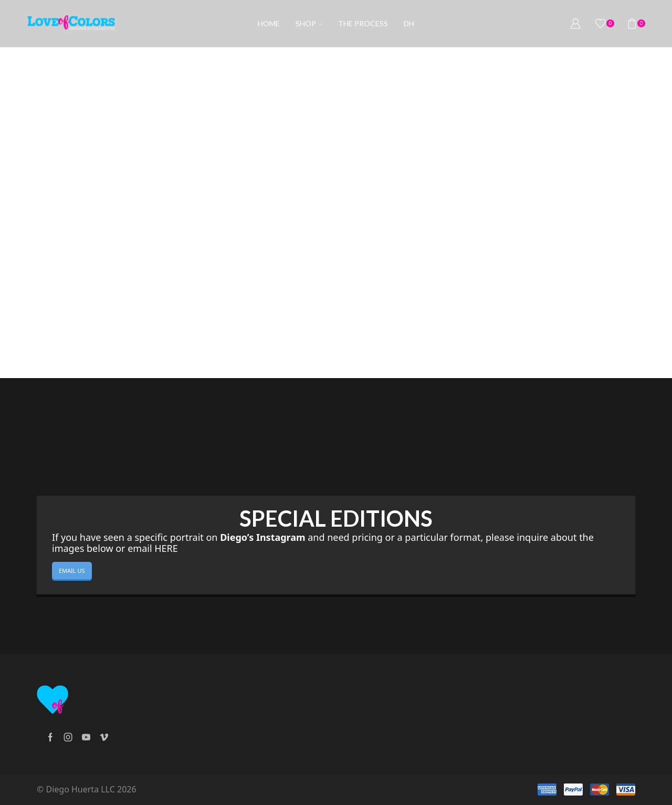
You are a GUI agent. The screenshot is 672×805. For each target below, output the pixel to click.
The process (363, 23)
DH (409, 23)
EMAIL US (72, 571)
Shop (309, 23)
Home (269, 23)
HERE (166, 548)
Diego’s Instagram (262, 537)
